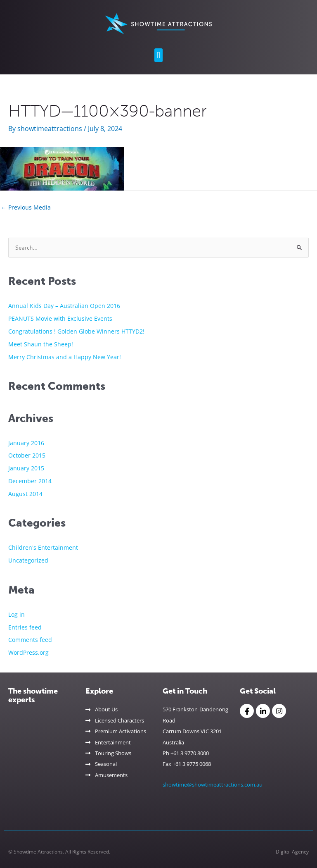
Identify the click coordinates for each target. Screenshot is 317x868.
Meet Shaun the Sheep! (41, 344)
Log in (17, 614)
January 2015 (26, 468)
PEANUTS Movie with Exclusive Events (60, 318)
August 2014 (25, 494)
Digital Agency (292, 852)
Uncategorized (28, 560)
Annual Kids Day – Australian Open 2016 (64, 306)
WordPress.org (28, 652)
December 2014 (30, 481)
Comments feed (30, 640)
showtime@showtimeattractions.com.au (213, 785)
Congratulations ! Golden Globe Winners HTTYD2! (76, 331)
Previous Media (26, 207)
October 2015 (27, 455)
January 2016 (26, 443)
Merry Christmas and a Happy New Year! (65, 357)
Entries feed (25, 627)
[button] (158, 55)
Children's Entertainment (43, 547)
